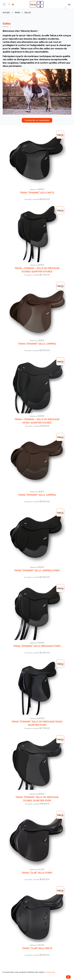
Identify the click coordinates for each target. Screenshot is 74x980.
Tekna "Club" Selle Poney (37, 873)
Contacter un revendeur (37, 120)
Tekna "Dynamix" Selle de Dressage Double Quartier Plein (37, 799)
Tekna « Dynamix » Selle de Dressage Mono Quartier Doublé (37, 421)
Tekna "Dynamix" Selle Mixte (37, 193)
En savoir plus (50, 972)
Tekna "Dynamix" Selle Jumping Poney (37, 570)
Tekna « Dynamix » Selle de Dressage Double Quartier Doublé (37, 270)
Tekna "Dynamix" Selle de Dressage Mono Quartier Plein (37, 723)
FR (69, 5)
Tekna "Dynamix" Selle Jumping (37, 344)
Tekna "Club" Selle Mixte (37, 948)
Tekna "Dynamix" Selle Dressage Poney (37, 646)
